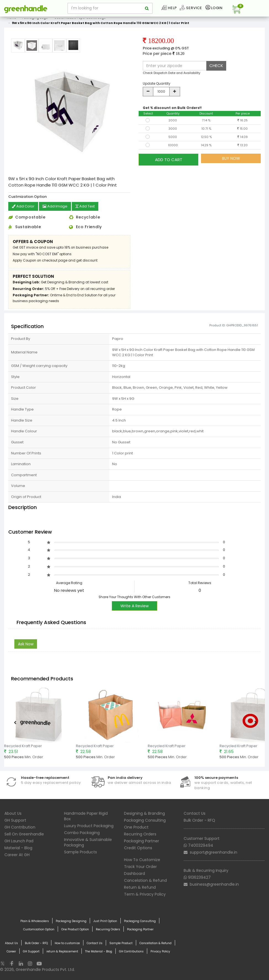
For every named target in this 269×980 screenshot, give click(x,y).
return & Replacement (62, 951)
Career (11, 951)
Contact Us (195, 813)
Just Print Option (105, 921)
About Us (13, 813)
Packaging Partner (142, 841)
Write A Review (134, 606)
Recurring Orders (140, 834)
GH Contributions (131, 951)
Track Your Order (140, 866)
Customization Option (39, 929)
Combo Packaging (82, 832)
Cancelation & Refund (145, 880)
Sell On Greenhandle (24, 834)
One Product (136, 827)
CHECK (216, 66)
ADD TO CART (169, 158)
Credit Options (138, 848)
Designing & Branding (144, 813)
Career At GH (17, 854)
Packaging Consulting (145, 820)
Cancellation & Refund (155, 943)
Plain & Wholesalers (35, 921)
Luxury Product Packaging (89, 825)
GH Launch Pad (19, 841)
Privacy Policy (160, 951)
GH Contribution (20, 827)
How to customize (67, 943)
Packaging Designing (71, 921)
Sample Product (121, 943)
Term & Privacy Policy (145, 894)
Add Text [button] (89, 207)
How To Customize (142, 859)
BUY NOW (231, 158)
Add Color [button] (24, 207)
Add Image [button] (57, 207)
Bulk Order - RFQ (199, 820)
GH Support (15, 820)
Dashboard (134, 873)
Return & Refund (140, 887)
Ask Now (26, 644)
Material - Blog (18, 848)
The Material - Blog (99, 951)
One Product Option (75, 929)
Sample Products (81, 852)
